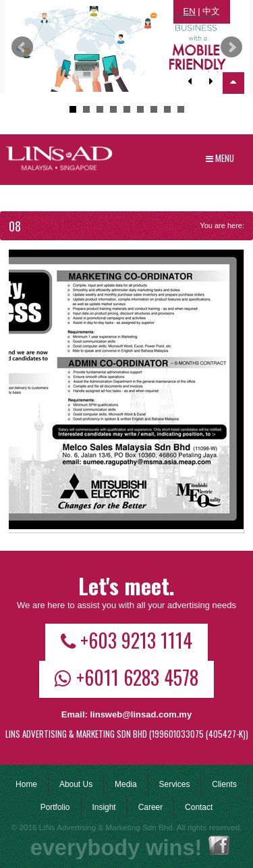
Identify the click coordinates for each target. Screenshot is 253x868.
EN (190, 11)
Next (231, 47)
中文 (211, 11)
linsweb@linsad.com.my (141, 714)
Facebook (219, 845)
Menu (220, 158)
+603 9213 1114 (126, 640)
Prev (22, 47)
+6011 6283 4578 (126, 677)
